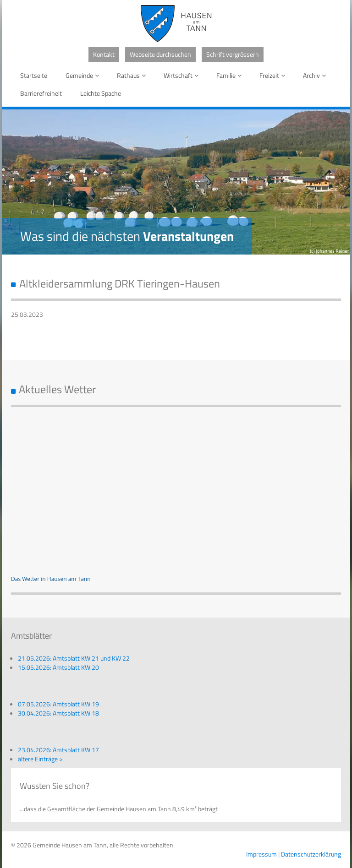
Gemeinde (84, 75)
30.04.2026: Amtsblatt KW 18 (58, 713)
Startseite (34, 75)
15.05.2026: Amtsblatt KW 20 (58, 667)
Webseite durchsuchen (160, 54)
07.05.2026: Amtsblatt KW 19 (58, 704)
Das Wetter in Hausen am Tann (51, 579)
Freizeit (274, 75)
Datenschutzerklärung (311, 854)
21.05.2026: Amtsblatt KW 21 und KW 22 (74, 658)
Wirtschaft (183, 75)
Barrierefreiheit (41, 93)
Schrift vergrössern (233, 54)
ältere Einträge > (40, 759)
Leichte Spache (101, 93)
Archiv (316, 75)
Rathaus (133, 75)
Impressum (261, 854)
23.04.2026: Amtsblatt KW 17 (58, 750)
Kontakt (104, 54)
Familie (231, 75)
